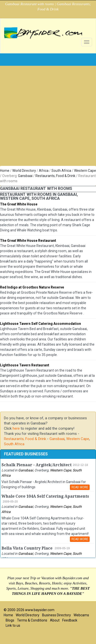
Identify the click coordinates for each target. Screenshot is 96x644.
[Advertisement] (46, 117)
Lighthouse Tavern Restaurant (25, 365)
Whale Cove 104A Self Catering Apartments (45, 496)
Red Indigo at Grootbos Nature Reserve (32, 287)
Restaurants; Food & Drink (55, 176)
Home (5, 171)
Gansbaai (25, 176)
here (16, 428)
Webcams (81, 615)
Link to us (13, 625)
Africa (44, 171)
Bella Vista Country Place (27, 548)
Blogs (10, 620)
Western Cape (85, 171)
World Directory (24, 171)
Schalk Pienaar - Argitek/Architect (37, 465)
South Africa (61, 171)
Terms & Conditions (32, 620)
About (55, 620)
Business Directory (56, 615)
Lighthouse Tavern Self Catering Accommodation (40, 324)
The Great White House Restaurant (28, 241)
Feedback (70, 620)
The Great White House (19, 204)
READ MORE (80, 487)
